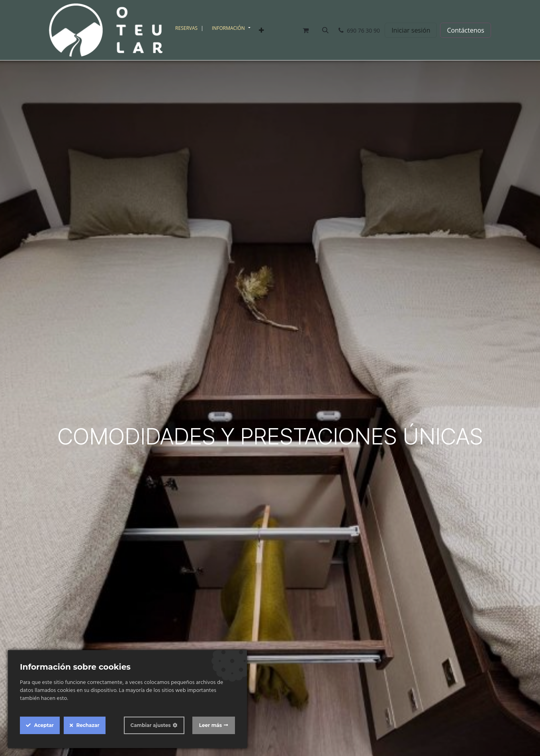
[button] (325, 30)
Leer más (210, 725)
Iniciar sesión (411, 30)
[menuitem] (190, 28)
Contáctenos (466, 30)
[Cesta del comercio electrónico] (305, 30)
